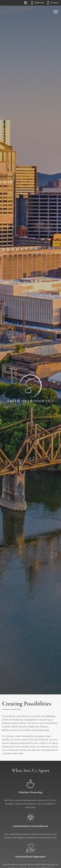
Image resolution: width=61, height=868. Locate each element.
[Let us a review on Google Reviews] (26, 3)
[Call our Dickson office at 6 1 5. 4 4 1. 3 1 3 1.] (53, 3)
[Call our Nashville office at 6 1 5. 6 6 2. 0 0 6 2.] (38, 3)
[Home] (11, 12)
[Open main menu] (56, 12)
